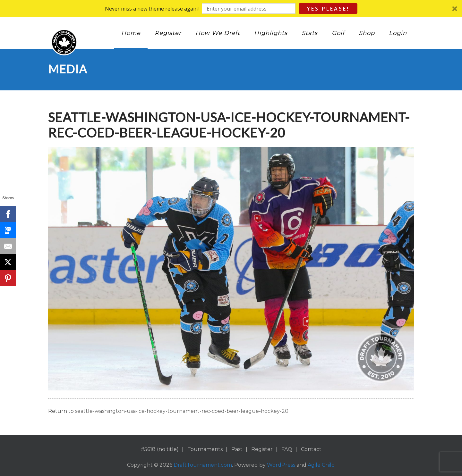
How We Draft (218, 33)
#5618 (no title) (160, 449)
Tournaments (205, 449)
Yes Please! (328, 9)
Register (168, 33)
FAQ (287, 449)
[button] (231, 8)
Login (398, 33)
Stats (310, 33)
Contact (311, 449)
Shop (367, 33)
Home (131, 33)
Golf (338, 33)
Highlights (271, 33)
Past (237, 449)
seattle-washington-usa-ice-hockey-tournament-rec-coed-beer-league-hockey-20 (182, 411)
